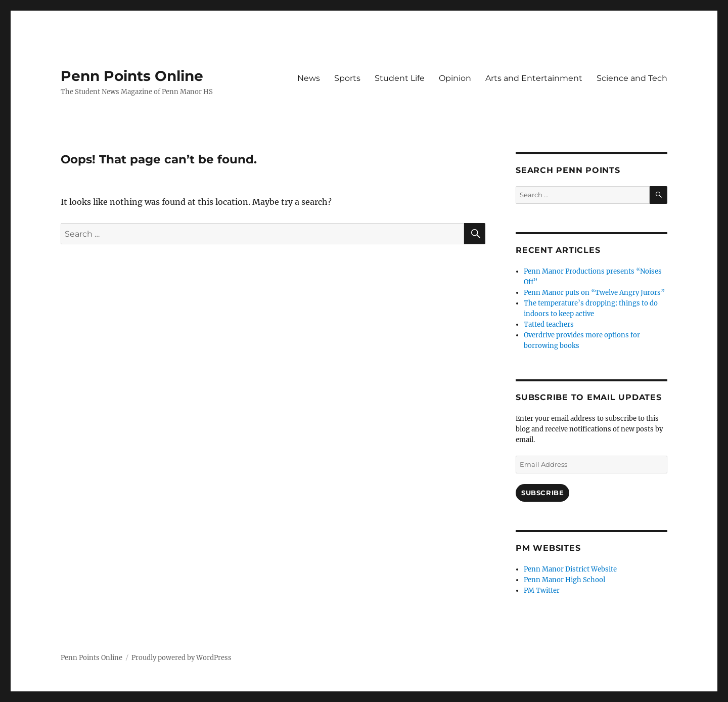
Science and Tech (632, 78)
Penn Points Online (132, 76)
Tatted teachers (549, 324)
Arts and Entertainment (534, 78)
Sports (347, 78)
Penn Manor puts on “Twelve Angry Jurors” (594, 293)
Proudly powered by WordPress (181, 658)
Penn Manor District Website (570, 569)
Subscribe (542, 493)
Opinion (455, 78)
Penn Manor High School (564, 580)
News (309, 78)
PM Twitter (542, 590)
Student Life (400, 78)
